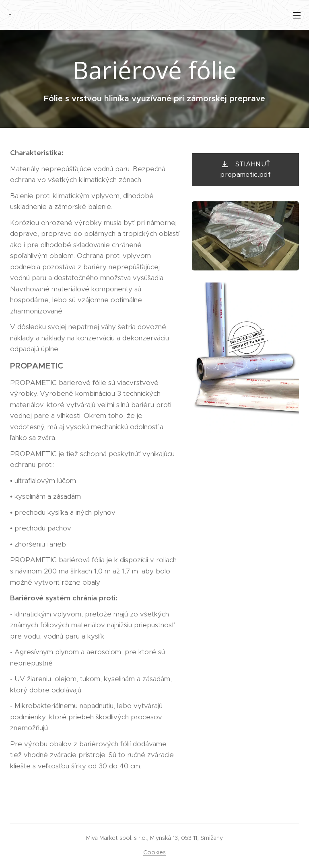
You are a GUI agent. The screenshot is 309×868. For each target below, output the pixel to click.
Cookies (154, 852)
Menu (297, 15)
